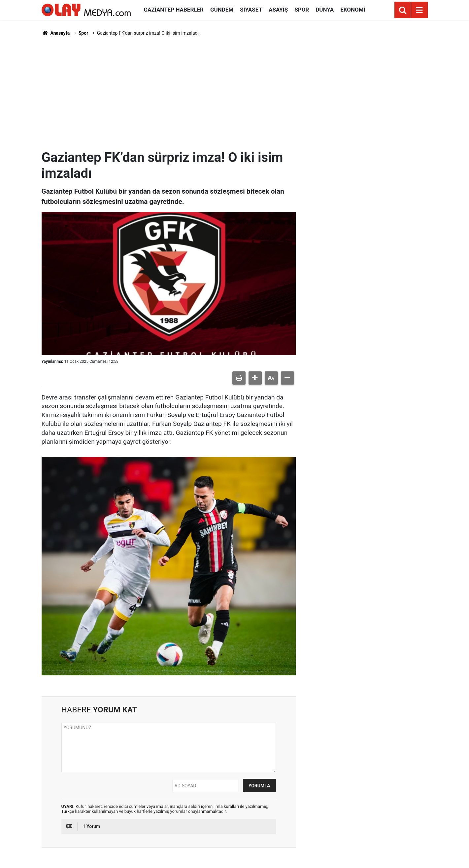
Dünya (325, 10)
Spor (302, 10)
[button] (255, 378)
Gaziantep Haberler (174, 10)
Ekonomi (353, 10)
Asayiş (278, 10)
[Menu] (419, 10)
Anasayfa (56, 33)
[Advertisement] (235, 93)
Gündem (222, 10)
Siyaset (251, 10)
